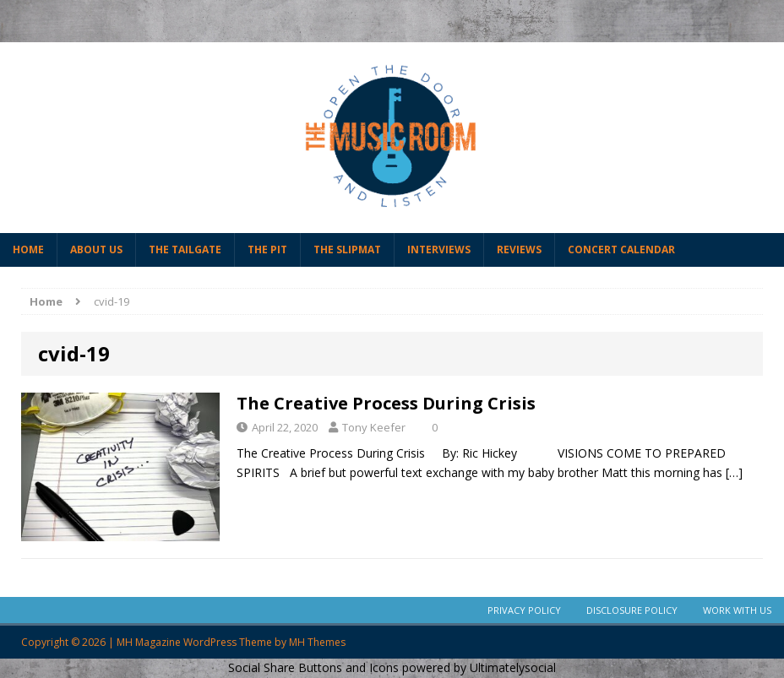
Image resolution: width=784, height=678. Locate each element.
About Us (96, 250)
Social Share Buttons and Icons (313, 667)
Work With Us (737, 610)
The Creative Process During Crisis (386, 403)
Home (28, 250)
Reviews (519, 250)
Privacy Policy (524, 610)
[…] (734, 472)
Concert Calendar (621, 250)
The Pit (267, 250)
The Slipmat (347, 250)
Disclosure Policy (632, 610)
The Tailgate (185, 250)
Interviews (439, 250)
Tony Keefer (374, 427)
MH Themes (317, 642)
